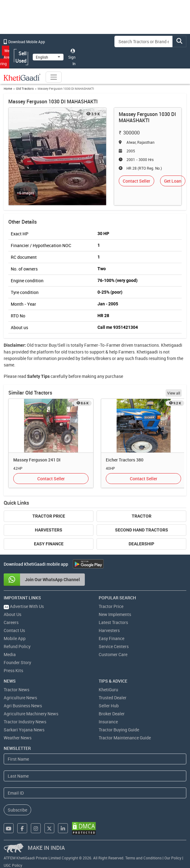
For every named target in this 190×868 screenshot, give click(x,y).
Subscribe (17, 810)
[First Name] (95, 759)
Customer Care (113, 654)
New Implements (115, 614)
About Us (12, 614)
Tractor (142, 516)
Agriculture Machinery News (31, 714)
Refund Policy (17, 646)
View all (174, 393)
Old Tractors (25, 89)
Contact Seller (136, 181)
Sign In (72, 57)
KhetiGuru (108, 690)
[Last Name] (95, 776)
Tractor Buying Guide (119, 730)
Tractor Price (49, 516)
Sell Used (21, 57)
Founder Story (17, 662)
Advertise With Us (24, 606)
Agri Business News (23, 706)
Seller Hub (109, 706)
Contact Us (14, 630)
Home (8, 89)
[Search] (144, 41)
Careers (11, 622)
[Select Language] (48, 57)
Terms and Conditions (143, 858)
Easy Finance (49, 544)
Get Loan (173, 181)
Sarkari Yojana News (24, 730)
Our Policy (173, 858)
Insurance (108, 722)
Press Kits (13, 670)
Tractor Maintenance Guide (125, 738)
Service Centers (114, 646)
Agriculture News (20, 698)
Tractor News (17, 690)
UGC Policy (13, 865)
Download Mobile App (24, 42)
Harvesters (49, 530)
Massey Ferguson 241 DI (37, 460)
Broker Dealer (112, 714)
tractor (41, 345)
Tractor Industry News (25, 722)
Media (10, 654)
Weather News (18, 738)
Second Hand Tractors (142, 530)
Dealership (141, 544)
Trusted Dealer (113, 698)
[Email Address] (95, 793)
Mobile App (15, 638)
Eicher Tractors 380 (125, 460)
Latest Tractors (113, 622)
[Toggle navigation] (54, 77)
